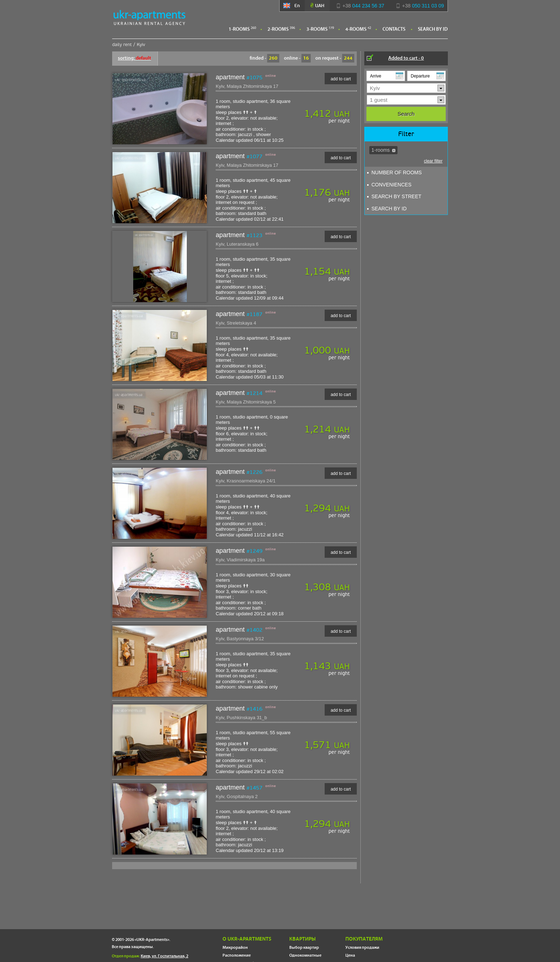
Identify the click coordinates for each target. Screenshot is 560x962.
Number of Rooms (394, 172)
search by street (394, 196)
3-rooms (317, 29)
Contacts (394, 29)
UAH (317, 5)
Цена (350, 955)
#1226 (254, 472)
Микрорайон (235, 948)
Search (406, 114)
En (292, 6)
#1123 (254, 235)
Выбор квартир (304, 948)
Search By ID (433, 29)
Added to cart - (406, 58)
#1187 (254, 314)
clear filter (433, 161)
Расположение (237, 955)
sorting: (134, 58)
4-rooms (356, 29)
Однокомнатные (305, 955)
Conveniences (389, 185)
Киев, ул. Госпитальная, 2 (164, 956)
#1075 (254, 77)
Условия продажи (362, 948)
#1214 (254, 393)
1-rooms (239, 29)
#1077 (254, 156)
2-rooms (278, 29)
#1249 (254, 551)
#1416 (254, 709)
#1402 (254, 630)
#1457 (254, 788)
